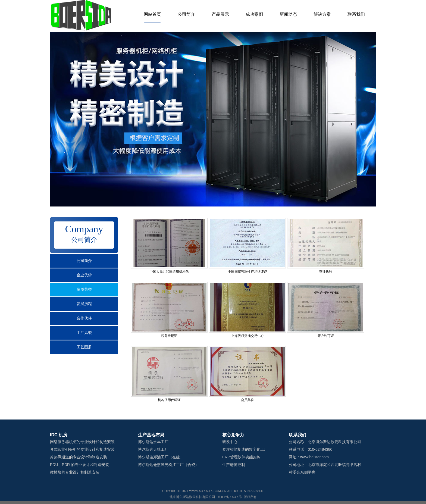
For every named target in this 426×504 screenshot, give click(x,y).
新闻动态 (288, 14)
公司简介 (186, 14)
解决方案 (322, 14)
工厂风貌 (84, 333)
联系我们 (356, 14)
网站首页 (152, 14)
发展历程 (84, 304)
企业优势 (84, 275)
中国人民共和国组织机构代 (169, 272)
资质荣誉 (84, 289)
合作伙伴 (84, 318)
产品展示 (220, 14)
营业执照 (326, 272)
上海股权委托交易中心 (248, 336)
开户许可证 (326, 336)
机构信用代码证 (169, 400)
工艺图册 (84, 347)
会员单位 (248, 400)
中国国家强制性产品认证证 (248, 272)
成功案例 (254, 14)
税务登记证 (169, 336)
